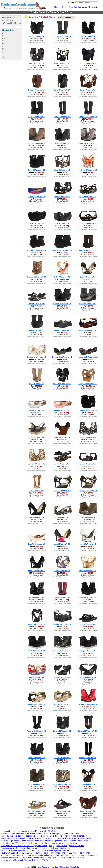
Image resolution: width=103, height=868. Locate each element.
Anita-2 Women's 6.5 (88, 63)
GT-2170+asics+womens (65, 838)
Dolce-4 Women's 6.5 (62, 277)
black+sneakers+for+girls (51, 836)
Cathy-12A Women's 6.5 (88, 117)
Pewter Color (88, 148)
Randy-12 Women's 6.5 (36, 651)
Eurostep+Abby (85, 838)
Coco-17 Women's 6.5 (88, 197)
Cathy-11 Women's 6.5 (62, 117)
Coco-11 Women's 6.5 (62, 197)
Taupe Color (37, 388)
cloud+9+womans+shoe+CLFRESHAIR (17, 853)
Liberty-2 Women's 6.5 (62, 491)
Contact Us (94, 7)
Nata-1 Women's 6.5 (37, 598)
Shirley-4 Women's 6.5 (37, 784)
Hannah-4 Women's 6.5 (62, 304)
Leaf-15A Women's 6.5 (36, 464)
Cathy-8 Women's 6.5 (62, 143)
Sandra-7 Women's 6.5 (62, 758)
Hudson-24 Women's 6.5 (36, 357)
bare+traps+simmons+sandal (13, 838)
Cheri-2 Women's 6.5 (62, 170)
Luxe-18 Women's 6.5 (36, 571)
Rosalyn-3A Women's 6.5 (36, 731)
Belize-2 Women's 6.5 (62, 90)
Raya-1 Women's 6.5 (36, 678)
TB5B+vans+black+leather (79, 853)
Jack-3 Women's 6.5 (36, 384)
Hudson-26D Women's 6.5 (88, 357)
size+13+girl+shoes (86, 841)
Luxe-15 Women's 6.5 (88, 544)
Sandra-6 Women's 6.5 (36, 758)
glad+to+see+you (77, 846)
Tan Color (88, 335)
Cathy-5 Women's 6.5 (36, 143)
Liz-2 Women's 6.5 (88, 517)
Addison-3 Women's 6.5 (37, 37)
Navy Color (88, 68)
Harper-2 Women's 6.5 (62, 330)
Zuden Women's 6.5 (88, 811)
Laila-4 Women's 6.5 (62, 437)
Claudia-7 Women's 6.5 (36, 197)
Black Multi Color (62, 548)
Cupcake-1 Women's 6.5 (37, 250)
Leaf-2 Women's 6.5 (62, 464)
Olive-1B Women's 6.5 (37, 624)
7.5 (3, 44)
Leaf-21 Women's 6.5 (36, 491)
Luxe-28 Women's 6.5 (62, 571)
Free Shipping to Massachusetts (36, 43)
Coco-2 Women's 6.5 (37, 224)
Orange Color (88, 174)
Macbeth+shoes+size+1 (10, 858)
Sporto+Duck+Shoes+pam (12, 855)
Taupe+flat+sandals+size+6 (12, 836)
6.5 (3, 38)
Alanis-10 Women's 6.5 (62, 37)
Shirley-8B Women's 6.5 (62, 784)
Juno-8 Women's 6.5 (36, 411)
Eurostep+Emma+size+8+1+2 (40, 838)
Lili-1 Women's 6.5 (62, 517)
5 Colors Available (62, 228)
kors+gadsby (6, 831)
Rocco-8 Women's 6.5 (36, 704)
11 (3, 57)
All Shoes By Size (8, 20)
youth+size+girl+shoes (10, 841)
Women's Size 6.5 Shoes (12, 23)
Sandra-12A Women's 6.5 (88, 731)
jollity (51, 846)
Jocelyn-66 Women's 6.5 (62, 384)
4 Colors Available (36, 41)
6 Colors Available (36, 255)
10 (3, 54)
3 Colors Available (62, 41)
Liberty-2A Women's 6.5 (88, 491)
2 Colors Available (36, 68)
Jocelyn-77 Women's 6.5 (88, 384)
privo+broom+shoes (48, 843)
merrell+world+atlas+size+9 (76, 836)
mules (62, 843)
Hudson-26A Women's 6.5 (62, 357)
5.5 (3, 33)
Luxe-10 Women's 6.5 (62, 544)
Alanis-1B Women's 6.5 (88, 37)
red (36, 843)
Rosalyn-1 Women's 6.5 (88, 704)
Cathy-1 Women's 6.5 (36, 117)
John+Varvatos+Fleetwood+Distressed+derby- (20, 860)
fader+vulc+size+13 (9, 848)
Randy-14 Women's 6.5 (88, 651)
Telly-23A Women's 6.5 (36, 811)
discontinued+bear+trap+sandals (57, 848)
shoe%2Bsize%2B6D (9, 843)
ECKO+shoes (47, 860)
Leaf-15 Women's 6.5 (88, 437)
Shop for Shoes (61, 7)
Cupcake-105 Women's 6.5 (62, 250)
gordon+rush (61, 846)
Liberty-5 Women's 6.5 (37, 517)
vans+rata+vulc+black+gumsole (48, 841)
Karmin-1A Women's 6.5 (88, 411)
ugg (66, 841)
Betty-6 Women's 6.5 (88, 90)
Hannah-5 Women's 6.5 (88, 304)
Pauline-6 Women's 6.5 (62, 624)
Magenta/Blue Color (36, 201)
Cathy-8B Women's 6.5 (37, 170)
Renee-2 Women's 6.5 (62, 678)
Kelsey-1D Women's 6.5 (36, 437)
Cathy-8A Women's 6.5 (88, 143)
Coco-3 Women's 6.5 (88, 224)
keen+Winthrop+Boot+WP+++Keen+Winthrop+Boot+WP (24, 833)
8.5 (3, 49)
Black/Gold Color (62, 522)
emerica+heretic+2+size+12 (25, 831)
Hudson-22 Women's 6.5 (88, 330)
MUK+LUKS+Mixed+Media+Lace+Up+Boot (41, 858)
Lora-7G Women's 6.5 (36, 544)
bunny (39, 853)
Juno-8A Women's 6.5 (62, 411)
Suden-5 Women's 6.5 (88, 784)
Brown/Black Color (62, 442)
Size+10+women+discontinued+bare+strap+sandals (47, 855)
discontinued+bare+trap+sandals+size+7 (53, 850)
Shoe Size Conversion (78, 7)
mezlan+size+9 (73, 843)
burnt (78, 833)
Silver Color (36, 415)
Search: (71, 3)
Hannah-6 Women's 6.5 (37, 330)
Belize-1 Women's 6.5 (36, 90)
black (46, 853)
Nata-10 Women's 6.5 (62, 598)
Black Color (62, 148)
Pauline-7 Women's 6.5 (88, 624)
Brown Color (88, 816)
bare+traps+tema (58, 853)
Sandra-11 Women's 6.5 (62, 731)
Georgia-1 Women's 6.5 (36, 304)
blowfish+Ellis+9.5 (47, 831)
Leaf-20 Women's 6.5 (88, 464)
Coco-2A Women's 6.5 (62, 224)
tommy (73, 841)
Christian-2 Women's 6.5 (88, 170)
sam (23, 843)
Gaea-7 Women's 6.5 (88, 277)
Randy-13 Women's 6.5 (62, 651)
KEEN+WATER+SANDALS (73, 858)
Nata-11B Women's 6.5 (88, 598)
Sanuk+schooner (78, 855)
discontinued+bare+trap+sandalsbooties (17, 850)
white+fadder (27, 841)
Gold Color (36, 468)
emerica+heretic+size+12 (30, 848)
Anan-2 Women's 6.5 (62, 63)
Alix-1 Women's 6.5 (37, 63)
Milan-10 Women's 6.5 (88, 571)
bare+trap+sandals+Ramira (62, 833)
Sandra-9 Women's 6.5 (88, 758)
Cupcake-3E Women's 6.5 (37, 277)
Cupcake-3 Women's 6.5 (88, 250)
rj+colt (30, 843)
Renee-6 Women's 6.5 (88, 678)
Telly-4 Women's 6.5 (62, 811)
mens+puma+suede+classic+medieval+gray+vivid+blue (24, 846)
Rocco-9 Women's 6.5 (62, 704)
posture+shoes (32, 836)
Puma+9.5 (92, 855)
